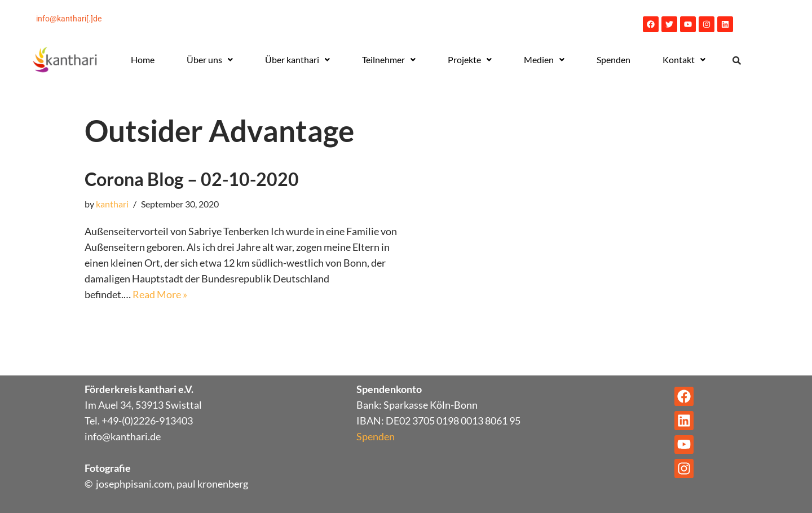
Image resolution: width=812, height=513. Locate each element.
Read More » (160, 294)
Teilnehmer (389, 59)
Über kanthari (297, 59)
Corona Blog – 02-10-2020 (192, 179)
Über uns (210, 59)
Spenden (614, 59)
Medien (544, 59)
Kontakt (684, 59)
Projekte (470, 59)
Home (143, 59)
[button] (209, 60)
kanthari (112, 204)
